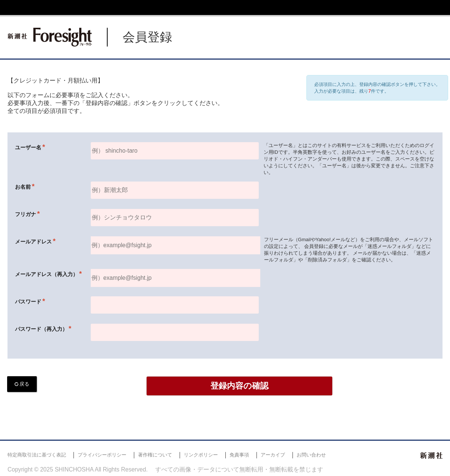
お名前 (23, 187)
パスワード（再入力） (41, 329)
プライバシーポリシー (102, 455)
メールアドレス (33, 242)
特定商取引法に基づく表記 (37, 455)
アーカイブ (273, 455)
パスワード (28, 302)
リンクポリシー (201, 455)
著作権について (155, 455)
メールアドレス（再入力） (46, 274)
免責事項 (239, 455)
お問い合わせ (311, 455)
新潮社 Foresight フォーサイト (50, 37)
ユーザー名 (28, 147)
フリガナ (25, 214)
